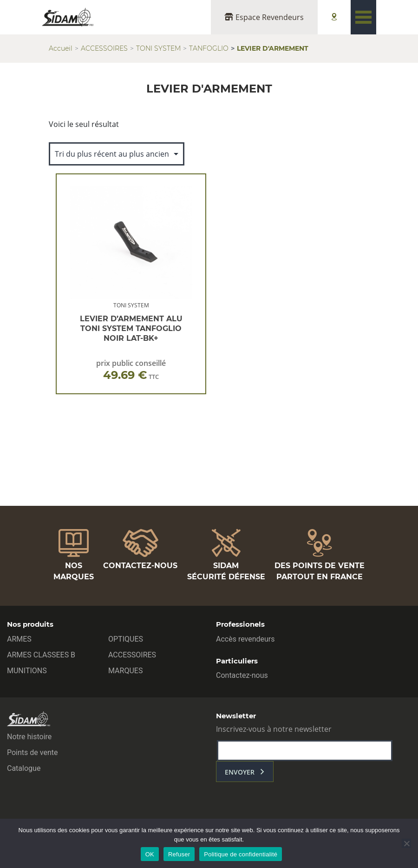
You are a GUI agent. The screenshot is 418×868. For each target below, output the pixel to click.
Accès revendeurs (245, 639)
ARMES (19, 639)
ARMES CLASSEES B (41, 655)
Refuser (179, 854)
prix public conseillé (131, 370)
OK (150, 854)
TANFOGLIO (209, 48)
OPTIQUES (126, 639)
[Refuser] (406, 843)
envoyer (240, 772)
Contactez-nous (242, 675)
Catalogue (24, 768)
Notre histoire (29, 737)
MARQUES (125, 671)
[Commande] (117, 154)
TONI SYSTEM (158, 48)
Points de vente (32, 752)
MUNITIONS (27, 671)
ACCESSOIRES (104, 48)
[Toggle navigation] (363, 17)
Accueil (61, 48)
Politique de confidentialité (241, 854)
